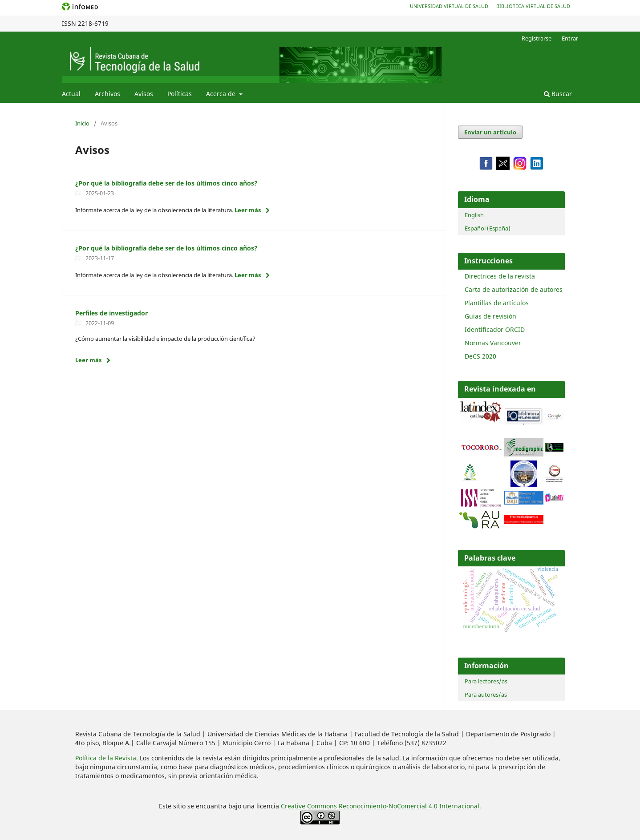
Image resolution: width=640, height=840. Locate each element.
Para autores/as (486, 695)
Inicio (82, 123)
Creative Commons (310, 806)
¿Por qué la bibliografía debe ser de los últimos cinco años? (166, 183)
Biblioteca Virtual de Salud (533, 6)
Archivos (107, 94)
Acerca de (222, 94)
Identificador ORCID (495, 329)
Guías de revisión (490, 316)
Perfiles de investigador (111, 313)
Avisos (144, 94)
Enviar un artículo (490, 132)
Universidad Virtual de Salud (449, 6)
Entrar (570, 38)
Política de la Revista (106, 758)
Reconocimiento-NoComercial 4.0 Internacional (409, 806)
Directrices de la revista (500, 276)
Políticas (180, 94)
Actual (71, 94)
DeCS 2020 (480, 356)
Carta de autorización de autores (514, 289)
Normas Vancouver (493, 343)
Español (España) (488, 228)
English (474, 215)
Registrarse (537, 38)
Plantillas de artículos (497, 303)
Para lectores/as (486, 681)
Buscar (558, 94)
